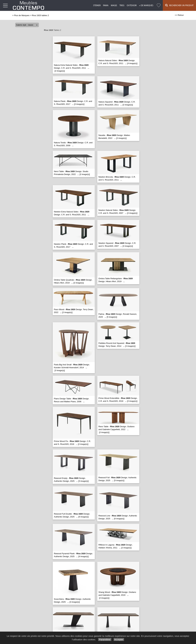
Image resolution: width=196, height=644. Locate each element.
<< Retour (179, 15)
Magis (114, 6)
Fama (106, 6)
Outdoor (132, 6)
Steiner (97, 6)
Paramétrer (105, 639)
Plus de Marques (22, 15)
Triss (122, 6)
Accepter (119, 639)
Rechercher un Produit (179, 5)
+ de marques (146, 6)
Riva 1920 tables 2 (40, 15)
